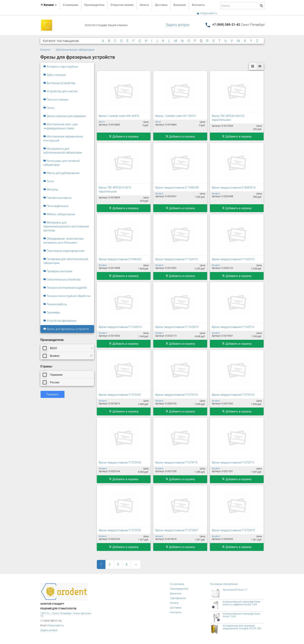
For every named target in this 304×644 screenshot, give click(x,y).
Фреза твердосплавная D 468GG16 (234, 188)
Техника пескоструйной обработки (67, 296)
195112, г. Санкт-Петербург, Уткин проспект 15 (66, 615)
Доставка (161, 5)
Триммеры (52, 312)
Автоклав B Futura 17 (235, 590)
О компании (70, 5)
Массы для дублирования (61, 173)
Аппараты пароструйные (61, 67)
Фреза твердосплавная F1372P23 (120, 530)
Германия (53, 375)
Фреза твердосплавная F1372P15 (233, 463)
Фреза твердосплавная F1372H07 (120, 395)
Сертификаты (178, 598)
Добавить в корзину (124, 136)
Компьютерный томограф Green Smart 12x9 (242, 615)
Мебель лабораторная (59, 214)
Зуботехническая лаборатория (75, 50)
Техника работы (55, 304)
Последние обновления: (224, 584)
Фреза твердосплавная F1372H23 (120, 463)
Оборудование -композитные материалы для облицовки (64, 241)
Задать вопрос (178, 25)
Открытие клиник (122, 5)
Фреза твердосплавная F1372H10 (176, 395)
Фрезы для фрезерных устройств (66, 329)
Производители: (52, 340)
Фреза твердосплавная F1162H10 (176, 259)
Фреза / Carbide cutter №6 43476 (119, 116)
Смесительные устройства (62, 279)
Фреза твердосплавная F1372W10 (233, 530)
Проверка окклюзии (58, 271)
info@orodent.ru (207, 13)
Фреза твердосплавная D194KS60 (120, 259)
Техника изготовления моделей (65, 288)
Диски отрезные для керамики (64, 116)
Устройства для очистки (60, 91)
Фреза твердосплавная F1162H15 (233, 259)
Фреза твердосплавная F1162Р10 (233, 327)
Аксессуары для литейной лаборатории (61, 163)
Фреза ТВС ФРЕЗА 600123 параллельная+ (228, 118)
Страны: (47, 366)
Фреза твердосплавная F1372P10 (176, 463)
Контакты (198, 5)
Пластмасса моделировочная (64, 251)
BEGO (68, 348)
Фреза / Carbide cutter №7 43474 (175, 116)
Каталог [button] (49, 5)
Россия (51, 382)
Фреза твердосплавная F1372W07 (177, 530)
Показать (53, 394)
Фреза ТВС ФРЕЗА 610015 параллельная (115, 190)
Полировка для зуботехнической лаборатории (66, 261)
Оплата (144, 5)
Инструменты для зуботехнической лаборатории (63, 151)
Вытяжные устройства (59, 83)
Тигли (49, 181)
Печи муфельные (56, 206)
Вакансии (180, 5)
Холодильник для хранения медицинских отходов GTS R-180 (242, 627)
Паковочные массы (58, 198)
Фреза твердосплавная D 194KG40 (177, 188)
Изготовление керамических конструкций (63, 138)
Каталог (45, 50)
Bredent (68, 356)
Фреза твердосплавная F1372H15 (233, 395)
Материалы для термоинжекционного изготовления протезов (66, 226)
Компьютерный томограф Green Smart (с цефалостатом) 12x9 (242, 603)
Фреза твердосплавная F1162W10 (120, 327)
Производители (94, 5)
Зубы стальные (55, 75)
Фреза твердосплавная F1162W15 (177, 327)
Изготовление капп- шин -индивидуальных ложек (61, 126)
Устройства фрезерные (60, 321)
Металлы (51, 190)
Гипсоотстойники (56, 100)
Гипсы (49, 108)
